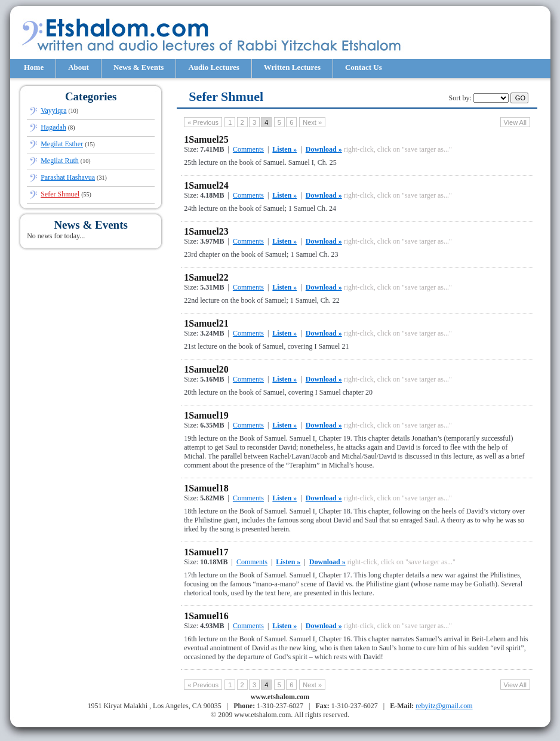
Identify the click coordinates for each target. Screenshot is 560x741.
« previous (203, 122)
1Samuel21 (206, 323)
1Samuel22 (206, 277)
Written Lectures (292, 67)
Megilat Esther (62, 144)
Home (34, 67)
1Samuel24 (206, 185)
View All (515, 122)
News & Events (139, 67)
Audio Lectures (213, 67)
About (79, 67)
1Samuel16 (206, 616)
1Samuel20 (206, 369)
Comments (248, 149)
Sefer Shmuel (60, 194)
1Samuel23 (206, 231)
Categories (91, 96)
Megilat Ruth (60, 161)
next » (312, 122)
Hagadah (53, 127)
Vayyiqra (53, 110)
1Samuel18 (206, 488)
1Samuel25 (206, 139)
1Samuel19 (206, 415)
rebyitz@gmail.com (444, 706)
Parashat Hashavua (68, 177)
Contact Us (364, 67)
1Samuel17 (206, 552)
